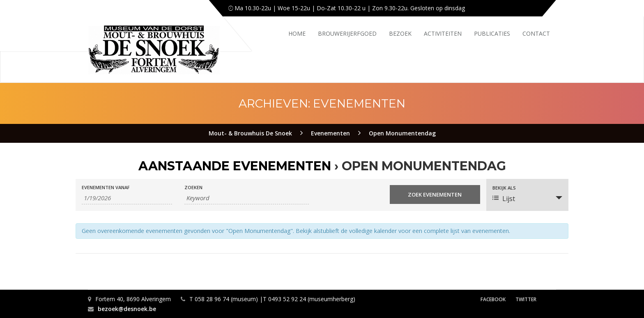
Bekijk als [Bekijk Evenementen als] (504, 188)
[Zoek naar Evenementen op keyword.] (247, 198)
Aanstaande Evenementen (235, 166)
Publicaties (492, 33)
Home (297, 33)
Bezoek (400, 33)
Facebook (493, 299)
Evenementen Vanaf (106, 187)
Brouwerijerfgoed (347, 33)
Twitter (526, 299)
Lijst (504, 199)
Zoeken (193, 187)
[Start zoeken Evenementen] (435, 194)
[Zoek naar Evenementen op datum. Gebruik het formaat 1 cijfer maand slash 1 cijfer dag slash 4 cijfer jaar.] (127, 198)
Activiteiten (443, 33)
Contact (536, 33)
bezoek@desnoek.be (127, 309)
